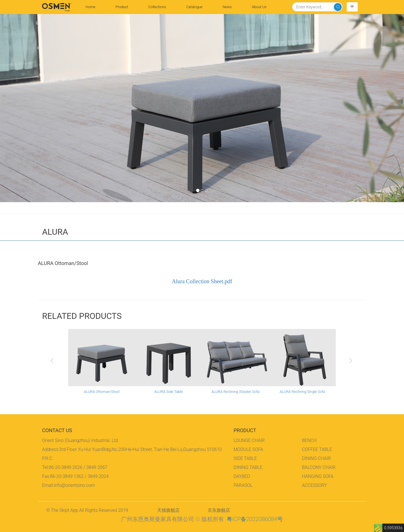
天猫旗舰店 (168, 510)
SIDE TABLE (245, 458)
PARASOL (243, 485)
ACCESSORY (314, 485)
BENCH (309, 440)
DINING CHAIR (316, 458)
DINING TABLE (248, 467)
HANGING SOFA (318, 476)
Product (122, 7)
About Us (259, 7)
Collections (157, 7)
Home (96, 6)
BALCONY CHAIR (319, 467)
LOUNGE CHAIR (249, 440)
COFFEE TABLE (317, 449)
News (227, 7)
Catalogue (194, 7)
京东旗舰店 (219, 510)
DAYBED (242, 476)
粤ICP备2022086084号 (255, 519)
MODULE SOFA (248, 449)
